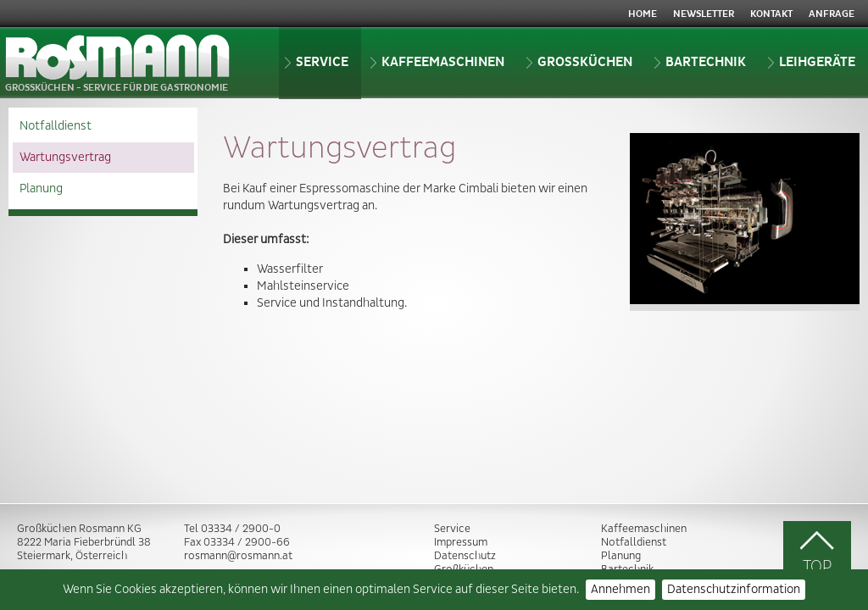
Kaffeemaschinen (437, 62)
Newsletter (704, 14)
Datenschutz (465, 556)
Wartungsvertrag (65, 158)
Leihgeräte (811, 62)
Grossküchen (579, 62)
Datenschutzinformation (734, 590)
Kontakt (771, 14)
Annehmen (620, 590)
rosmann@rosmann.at (238, 556)
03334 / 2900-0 (241, 529)
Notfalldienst (56, 126)
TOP (817, 552)
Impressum (461, 542)
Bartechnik (700, 62)
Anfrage (832, 14)
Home (643, 14)
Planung (41, 189)
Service (316, 62)
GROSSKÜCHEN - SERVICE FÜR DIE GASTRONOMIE (118, 64)
